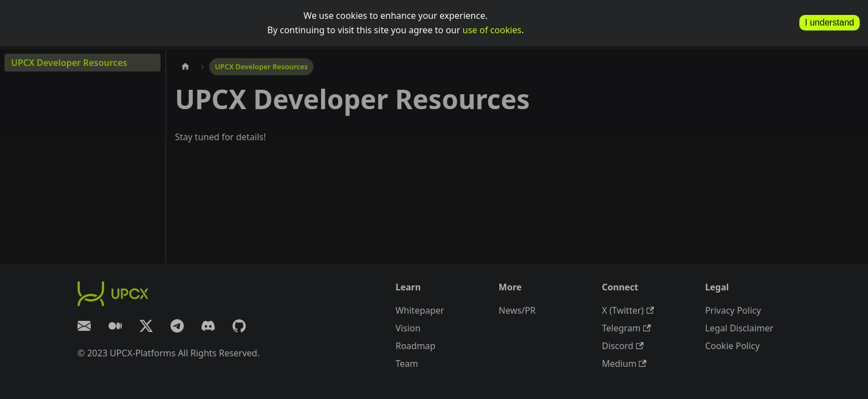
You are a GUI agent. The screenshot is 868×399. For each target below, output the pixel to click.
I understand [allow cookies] (830, 22)
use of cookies (492, 30)
